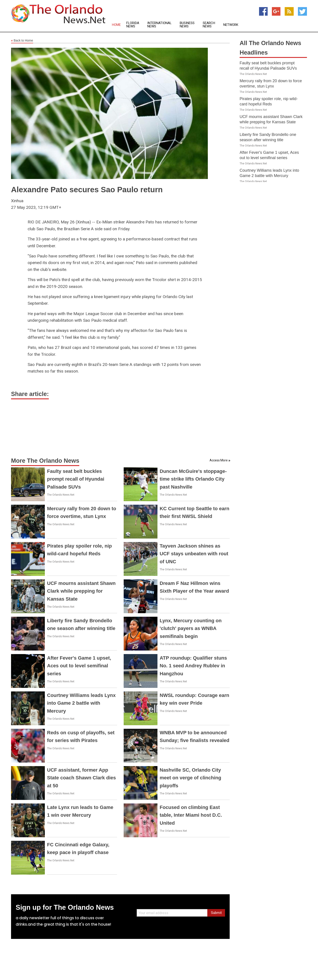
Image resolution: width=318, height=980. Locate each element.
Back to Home (22, 41)
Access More (219, 460)
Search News (209, 25)
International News (159, 25)
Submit (216, 913)
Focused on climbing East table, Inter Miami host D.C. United (191, 815)
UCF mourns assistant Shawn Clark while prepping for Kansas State (81, 591)
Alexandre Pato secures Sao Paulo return (87, 189)
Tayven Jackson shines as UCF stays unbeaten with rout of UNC (194, 554)
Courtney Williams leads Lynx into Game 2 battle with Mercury (81, 703)
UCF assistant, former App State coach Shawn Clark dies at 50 (81, 778)
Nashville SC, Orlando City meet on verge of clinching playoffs (190, 778)
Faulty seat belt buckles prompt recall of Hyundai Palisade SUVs (76, 479)
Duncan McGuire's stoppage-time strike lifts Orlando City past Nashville (193, 479)
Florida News (133, 25)
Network (231, 25)
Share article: (30, 394)
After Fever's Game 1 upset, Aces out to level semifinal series (79, 666)
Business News (187, 25)
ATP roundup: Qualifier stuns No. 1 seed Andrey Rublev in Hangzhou (193, 666)
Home (116, 25)
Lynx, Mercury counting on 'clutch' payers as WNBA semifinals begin (191, 628)
